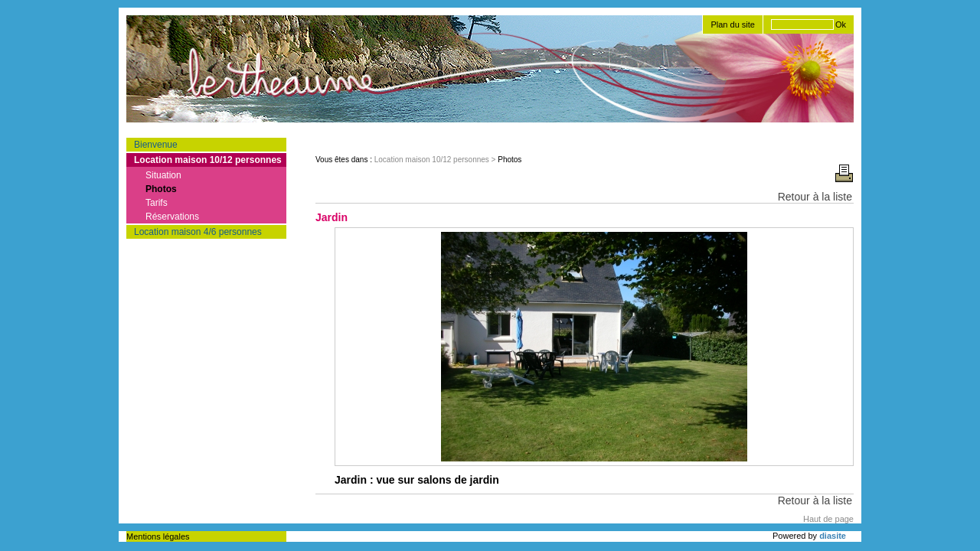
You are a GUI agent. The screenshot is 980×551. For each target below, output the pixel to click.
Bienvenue (156, 145)
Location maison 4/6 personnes (198, 232)
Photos (161, 189)
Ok (841, 24)
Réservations (172, 217)
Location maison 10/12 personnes (208, 160)
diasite (833, 536)
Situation (163, 175)
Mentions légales (158, 536)
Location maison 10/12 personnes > (436, 160)
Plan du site (732, 24)
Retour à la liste (815, 197)
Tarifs (157, 203)
